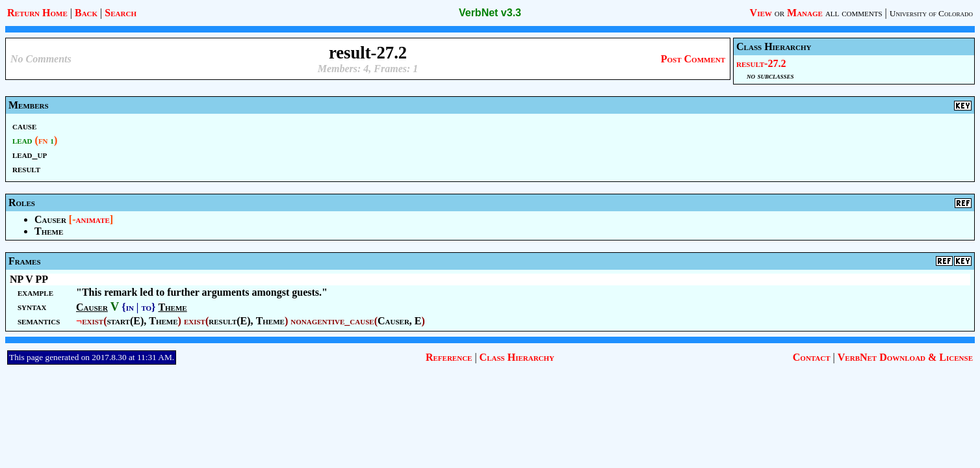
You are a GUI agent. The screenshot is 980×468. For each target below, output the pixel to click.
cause (24, 126)
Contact (812, 357)
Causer (50, 219)
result (26, 169)
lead (22, 140)
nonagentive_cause (332, 321)
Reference (449, 357)
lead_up (30, 154)
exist (93, 321)
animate (93, 219)
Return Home (37, 13)
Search (121, 13)
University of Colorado (931, 13)
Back (86, 13)
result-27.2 (761, 63)
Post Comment (693, 59)
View (761, 13)
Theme (49, 231)
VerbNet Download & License (905, 357)
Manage (805, 13)
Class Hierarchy (517, 357)
